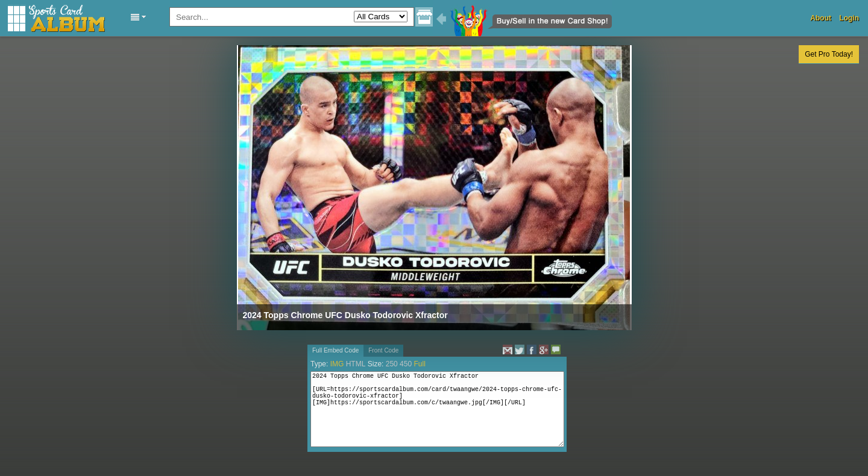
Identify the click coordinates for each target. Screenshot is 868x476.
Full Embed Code (335, 350)
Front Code (383, 350)
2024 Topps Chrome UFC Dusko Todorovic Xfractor (345, 315)
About (821, 18)
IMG (337, 364)
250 (392, 364)
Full (419, 364)
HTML (356, 364)
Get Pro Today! (829, 54)
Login (849, 18)
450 (406, 364)
